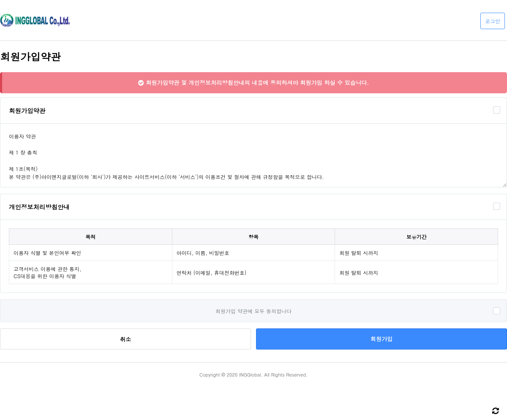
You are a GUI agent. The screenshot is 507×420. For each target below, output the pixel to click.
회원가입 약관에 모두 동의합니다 (253, 311)
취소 (125, 339)
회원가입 (382, 339)
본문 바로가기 (0, 0)
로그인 (493, 21)
